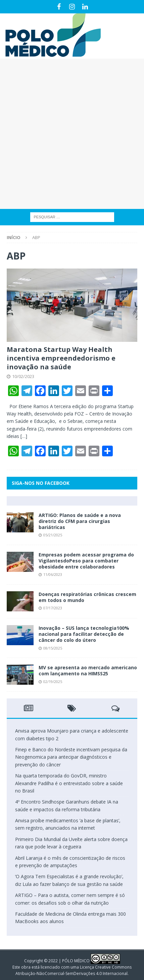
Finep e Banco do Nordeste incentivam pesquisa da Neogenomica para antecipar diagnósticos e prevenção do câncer (71, 757)
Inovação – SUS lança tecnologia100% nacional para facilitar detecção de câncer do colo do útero (84, 634)
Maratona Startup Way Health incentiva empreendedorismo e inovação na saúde (61, 358)
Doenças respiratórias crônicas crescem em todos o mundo (87, 597)
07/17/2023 (53, 608)
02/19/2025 (53, 682)
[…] (24, 436)
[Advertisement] (72, 134)
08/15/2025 (53, 648)
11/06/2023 (53, 574)
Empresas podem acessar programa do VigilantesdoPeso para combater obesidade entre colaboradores (86, 561)
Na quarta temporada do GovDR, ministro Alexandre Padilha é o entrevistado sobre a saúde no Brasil (69, 783)
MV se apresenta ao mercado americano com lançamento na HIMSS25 (88, 670)
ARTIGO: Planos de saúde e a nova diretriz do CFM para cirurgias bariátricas (80, 521)
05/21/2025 (53, 535)
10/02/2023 (23, 376)
